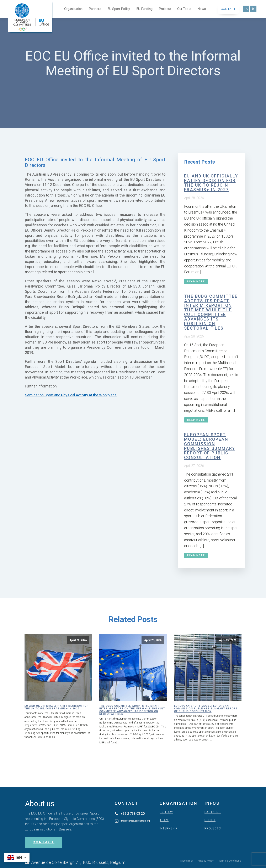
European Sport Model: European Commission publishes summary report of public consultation (210, 446)
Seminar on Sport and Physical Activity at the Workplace (71, 395)
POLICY (210, 820)
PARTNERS (213, 812)
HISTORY (166, 812)
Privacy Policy (206, 861)
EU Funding (144, 9)
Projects (165, 9)
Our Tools (184, 9)
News (202, 9)
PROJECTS (213, 829)
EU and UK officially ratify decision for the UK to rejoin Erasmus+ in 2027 (211, 183)
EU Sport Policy (119, 9)
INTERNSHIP (169, 829)
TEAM (164, 820)
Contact (228, 9)
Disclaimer (187, 861)
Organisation (73, 9)
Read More (196, 281)
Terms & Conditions (230, 861)
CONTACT (44, 842)
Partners (95, 9)
